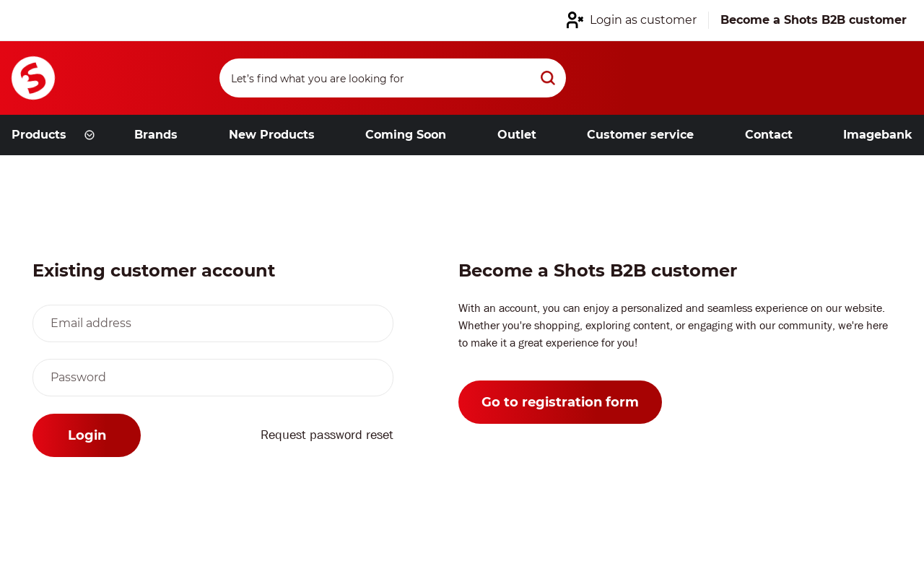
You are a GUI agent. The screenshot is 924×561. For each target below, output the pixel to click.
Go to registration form (560, 402)
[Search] (393, 78)
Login (87, 435)
